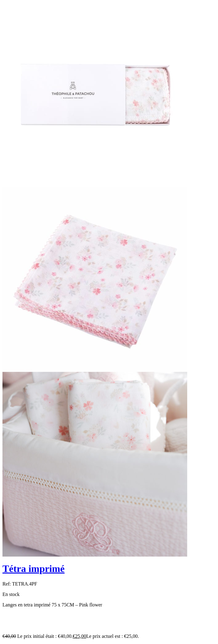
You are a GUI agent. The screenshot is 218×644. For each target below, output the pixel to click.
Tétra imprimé (34, 569)
